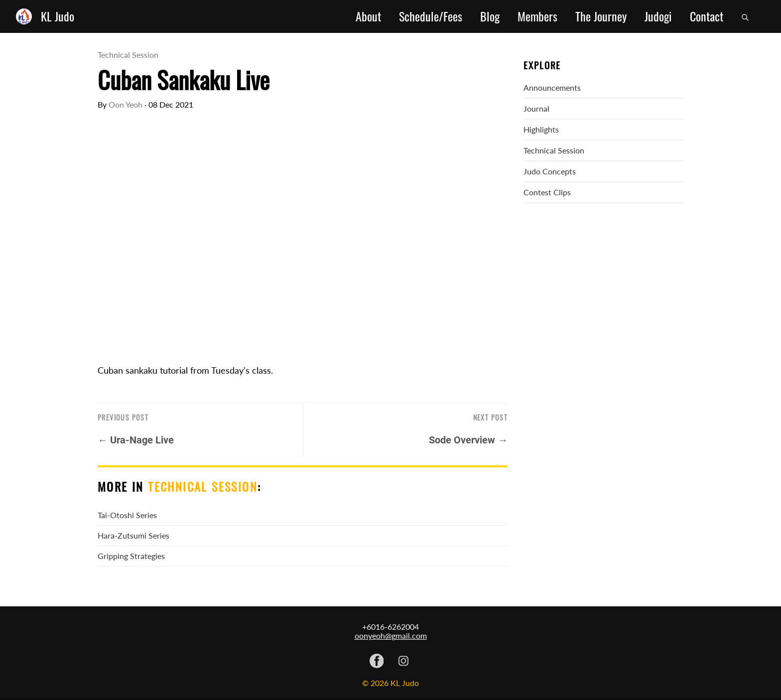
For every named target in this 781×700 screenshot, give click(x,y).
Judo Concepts (550, 171)
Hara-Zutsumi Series (133, 535)
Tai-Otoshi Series (127, 515)
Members (537, 16)
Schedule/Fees (431, 16)
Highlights (541, 129)
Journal (536, 108)
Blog (490, 16)
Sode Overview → (468, 440)
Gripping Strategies (131, 556)
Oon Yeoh (126, 104)
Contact (707, 16)
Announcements (552, 87)
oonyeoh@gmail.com (391, 635)
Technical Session (128, 55)
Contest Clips (547, 192)
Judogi (658, 16)
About (368, 16)
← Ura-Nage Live (136, 440)
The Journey (601, 16)
